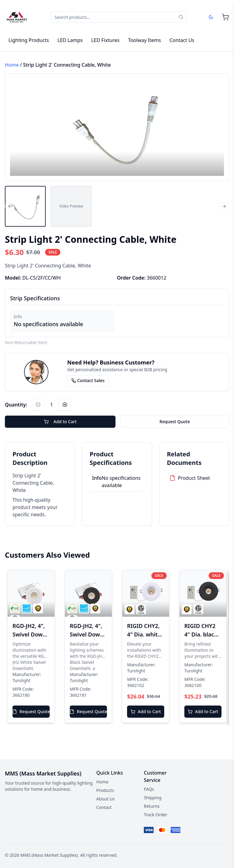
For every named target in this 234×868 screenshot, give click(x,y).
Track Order (156, 815)
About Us (105, 799)
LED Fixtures (105, 40)
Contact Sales (88, 380)
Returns (152, 806)
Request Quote (175, 422)
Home (12, 65)
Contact (104, 807)
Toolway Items (144, 40)
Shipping (153, 798)
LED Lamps (70, 40)
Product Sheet (194, 478)
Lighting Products (29, 40)
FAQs (149, 789)
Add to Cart (60, 422)
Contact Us (182, 40)
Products (105, 790)
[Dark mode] (211, 17)
